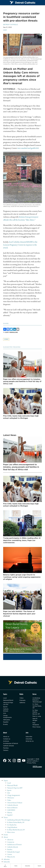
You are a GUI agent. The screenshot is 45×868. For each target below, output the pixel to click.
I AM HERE (11, 810)
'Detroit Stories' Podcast (15, 803)
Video (22, 698)
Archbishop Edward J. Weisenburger (37, 700)
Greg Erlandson (12, 827)
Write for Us (30, 741)
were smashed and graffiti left (28, 148)
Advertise (29, 739)
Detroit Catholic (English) (12, 863)
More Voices (37, 727)
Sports (5, 707)
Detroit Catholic (11, 25)
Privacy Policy (32, 763)
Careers (6, 751)
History (10, 812)
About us (6, 737)
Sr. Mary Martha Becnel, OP (36, 712)
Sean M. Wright (35, 720)
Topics (6, 781)
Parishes (6, 748)
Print (6, 339)
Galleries (23, 702)
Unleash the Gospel (14, 851)
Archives (6, 741)
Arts (5, 713)
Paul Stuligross (36, 724)
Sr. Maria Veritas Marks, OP (37, 706)
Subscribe (29, 737)
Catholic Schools (6, 710)
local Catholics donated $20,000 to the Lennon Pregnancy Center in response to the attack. (21, 245)
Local (5, 30)
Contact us (7, 739)
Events (5, 725)
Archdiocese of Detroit (11, 744)
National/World (8, 700)
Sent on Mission (12, 807)
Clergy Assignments (7, 717)
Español (6, 722)
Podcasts (23, 700)
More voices (11, 831)
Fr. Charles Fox (12, 824)
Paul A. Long (37, 716)
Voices (6, 817)
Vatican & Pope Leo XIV (8, 703)
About (6, 836)
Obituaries (7, 720)
